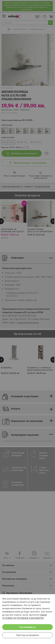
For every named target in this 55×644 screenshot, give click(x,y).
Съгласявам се (27, 627)
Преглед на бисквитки (27, 635)
